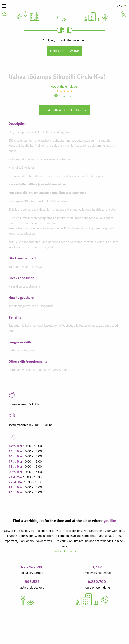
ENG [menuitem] (120, 6)
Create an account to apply (64, 110)
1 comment (67, 96)
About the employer (64, 86)
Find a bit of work (65, 51)
